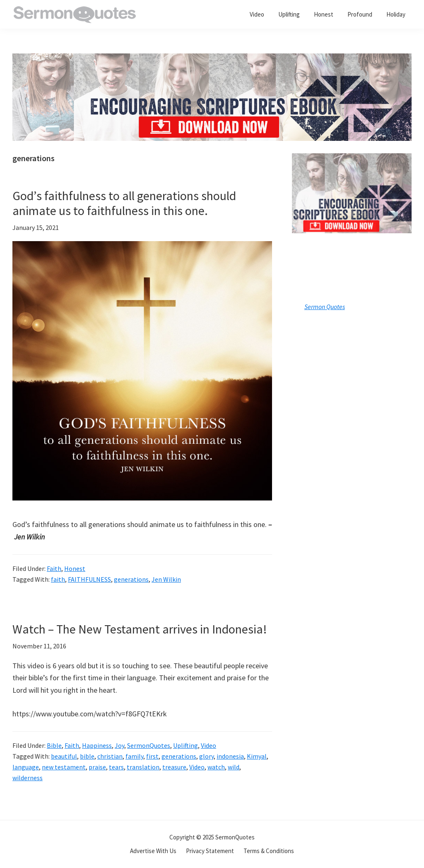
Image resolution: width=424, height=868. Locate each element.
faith (58, 579)
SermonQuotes (149, 745)
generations (131, 579)
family (134, 756)
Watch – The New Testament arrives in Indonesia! (140, 629)
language (26, 767)
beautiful (64, 756)
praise (97, 767)
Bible (54, 745)
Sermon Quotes (325, 307)
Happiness (97, 745)
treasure (174, 767)
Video (208, 745)
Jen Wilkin (166, 579)
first (152, 756)
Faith (54, 568)
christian (110, 756)
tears (116, 767)
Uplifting (185, 745)
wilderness (28, 778)
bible (87, 756)
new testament (64, 767)
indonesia (230, 756)
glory (206, 756)
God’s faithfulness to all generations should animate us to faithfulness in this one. (124, 203)
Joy (119, 745)
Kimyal (257, 756)
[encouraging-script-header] (212, 59)
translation (143, 767)
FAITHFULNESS (89, 579)
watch (216, 767)
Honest (75, 568)
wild (234, 767)
